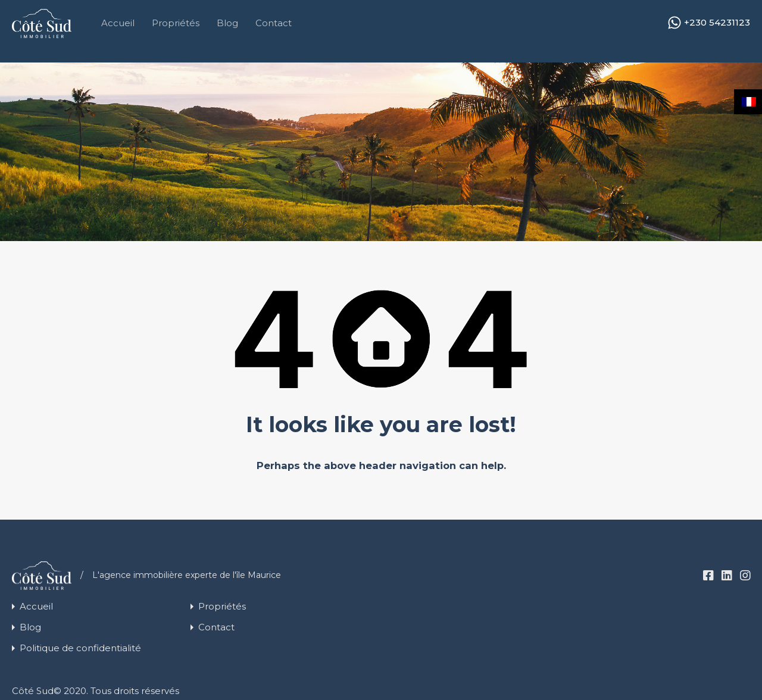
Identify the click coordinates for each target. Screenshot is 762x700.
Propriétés (176, 23)
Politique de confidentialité (80, 648)
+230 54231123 (717, 22)
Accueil (118, 23)
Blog (227, 23)
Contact (274, 23)
